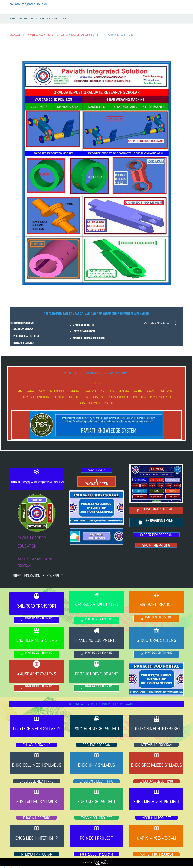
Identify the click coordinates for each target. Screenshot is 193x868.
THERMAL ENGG (28, 394)
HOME (19, 388)
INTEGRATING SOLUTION (118, 394)
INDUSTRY (60, 394)
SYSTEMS (138, 388)
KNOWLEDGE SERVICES (90, 400)
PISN (86, 394)
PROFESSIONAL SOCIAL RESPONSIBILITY (150, 394)
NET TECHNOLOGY (57, 388)
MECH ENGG (124, 388)
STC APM (150, 388)
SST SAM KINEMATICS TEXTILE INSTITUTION (79, 32)
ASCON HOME (45, 394)
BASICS (42, 388)
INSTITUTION (74, 394)
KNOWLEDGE (15, 32)
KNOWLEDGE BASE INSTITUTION (41, 32)
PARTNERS (109, 400)
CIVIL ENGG (74, 388)
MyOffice (30, 388)
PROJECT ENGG (165, 388)
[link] (96, 50)
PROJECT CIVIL (90, 388)
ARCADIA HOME (107, 388)
